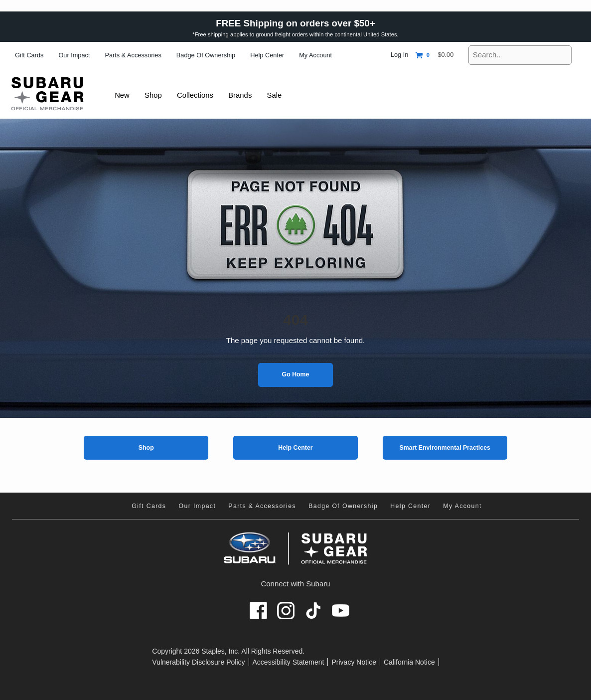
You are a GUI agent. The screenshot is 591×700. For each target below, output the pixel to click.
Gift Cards (29, 55)
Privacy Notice (354, 662)
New (123, 95)
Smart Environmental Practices (445, 448)
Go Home (296, 374)
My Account (315, 55)
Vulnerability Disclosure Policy (198, 662)
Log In (399, 55)
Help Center (267, 55)
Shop (146, 448)
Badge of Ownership (206, 55)
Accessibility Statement (289, 662)
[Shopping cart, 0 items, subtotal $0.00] (435, 55)
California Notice (409, 662)
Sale (280, 95)
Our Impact (74, 55)
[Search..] (520, 55)
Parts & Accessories (133, 55)
